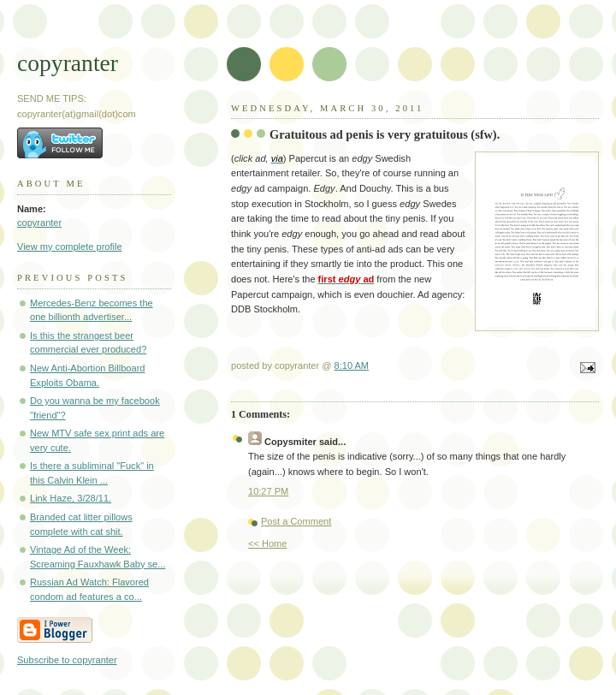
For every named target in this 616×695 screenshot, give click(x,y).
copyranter (68, 63)
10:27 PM (268, 491)
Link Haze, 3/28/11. (71, 498)
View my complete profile (70, 247)
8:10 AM (352, 365)
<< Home (267, 544)
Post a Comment (296, 521)
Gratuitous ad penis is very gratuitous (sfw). (385, 134)
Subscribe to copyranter (67, 660)
